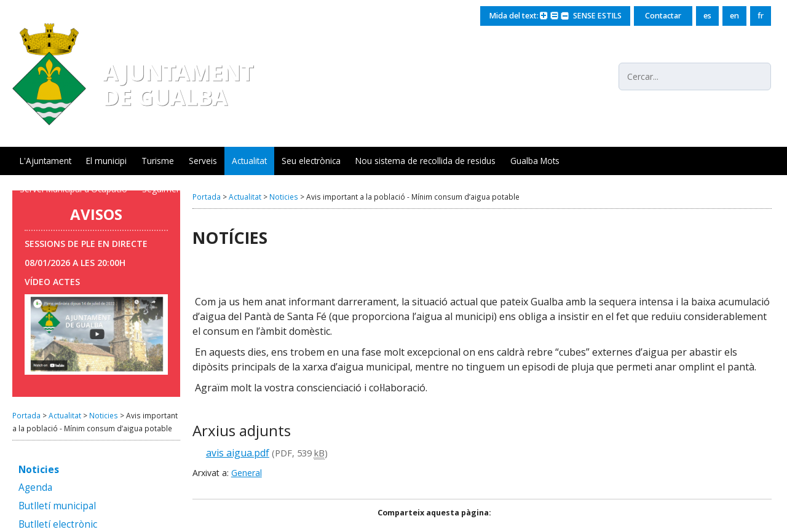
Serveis (203, 161)
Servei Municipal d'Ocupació (73, 189)
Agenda (35, 488)
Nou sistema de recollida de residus (425, 161)
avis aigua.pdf (238, 453)
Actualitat (249, 161)
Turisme (158, 161)
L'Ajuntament (45, 161)
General (247, 473)
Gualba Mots (535, 161)
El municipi (106, 161)
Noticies (104, 415)
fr (761, 16)
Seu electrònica (311, 161)
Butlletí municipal (57, 507)
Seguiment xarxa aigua (187, 189)
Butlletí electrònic (58, 525)
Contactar (663, 16)
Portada (26, 415)
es (707, 16)
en (734, 16)
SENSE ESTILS (595, 16)
